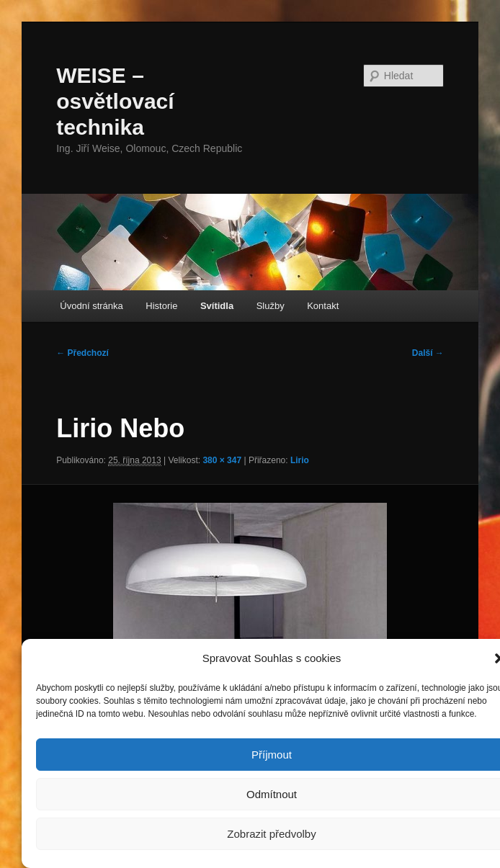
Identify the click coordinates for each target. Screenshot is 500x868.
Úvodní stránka (91, 306)
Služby (271, 306)
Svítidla (217, 306)
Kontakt (323, 306)
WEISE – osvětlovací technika (115, 101)
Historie (161, 306)
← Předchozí (82, 353)
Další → (428, 353)
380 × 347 (222, 460)
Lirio (300, 460)
